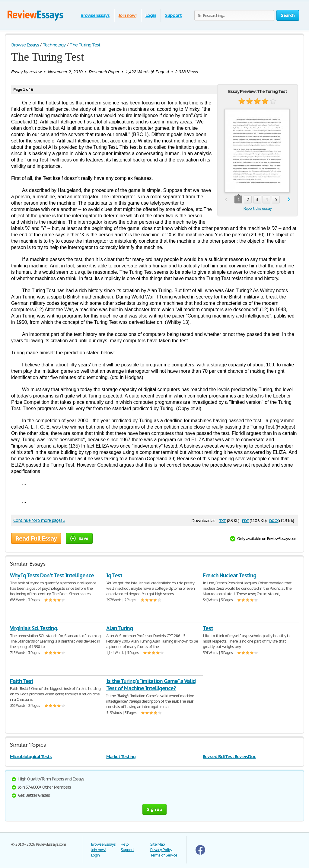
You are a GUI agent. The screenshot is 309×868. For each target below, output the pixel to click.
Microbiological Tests (31, 756)
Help (125, 844)
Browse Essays (95, 15)
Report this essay (258, 208)
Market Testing (121, 756)
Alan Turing (119, 628)
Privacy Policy (161, 850)
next (289, 200)
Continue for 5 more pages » (39, 520)
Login (151, 15)
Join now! (127, 15)
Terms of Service (164, 855)
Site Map (158, 844)
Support (173, 15)
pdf (245, 520)
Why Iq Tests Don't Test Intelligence (52, 575)
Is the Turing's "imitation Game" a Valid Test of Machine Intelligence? (151, 685)
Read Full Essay (36, 538)
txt (222, 520)
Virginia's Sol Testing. (34, 628)
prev (226, 200)
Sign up (154, 809)
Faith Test (22, 681)
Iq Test (114, 575)
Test (208, 628)
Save (79, 538)
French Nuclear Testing (229, 575)
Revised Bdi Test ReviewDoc (229, 756)
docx (274, 520)
